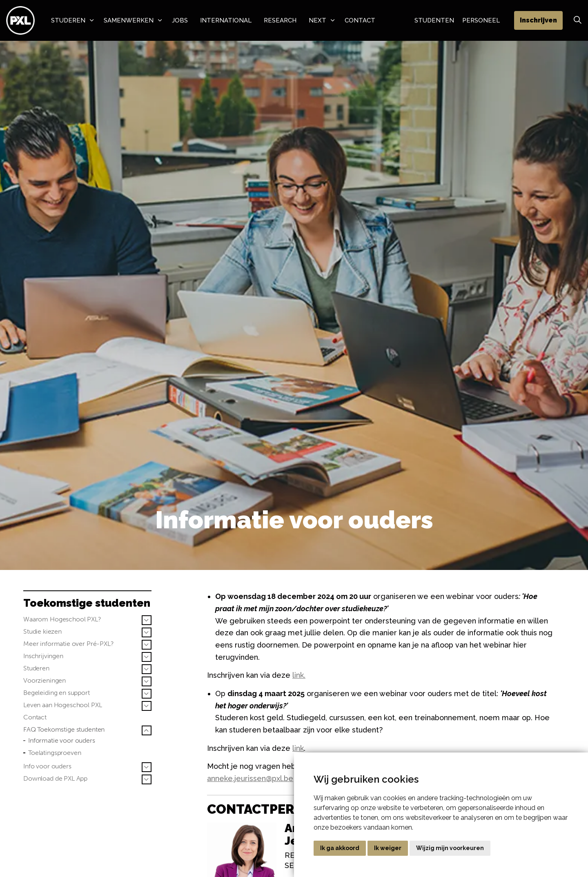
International (226, 20)
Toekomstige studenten (87, 603)
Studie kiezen (42, 631)
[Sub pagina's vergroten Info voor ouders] (147, 767)
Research (280, 20)
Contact (360, 20)
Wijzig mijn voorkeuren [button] (450, 848)
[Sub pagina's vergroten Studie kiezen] (147, 632)
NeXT (317, 20)
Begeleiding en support (57, 693)
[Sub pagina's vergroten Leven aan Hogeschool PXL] (147, 706)
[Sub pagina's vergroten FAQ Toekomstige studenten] (147, 730)
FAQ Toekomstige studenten (64, 729)
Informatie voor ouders (62, 740)
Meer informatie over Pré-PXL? (69, 644)
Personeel (481, 20)
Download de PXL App (55, 778)
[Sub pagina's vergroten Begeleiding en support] (147, 694)
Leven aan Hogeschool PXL (62, 705)
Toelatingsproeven (55, 753)
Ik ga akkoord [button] (340, 848)
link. (299, 675)
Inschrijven (538, 20)
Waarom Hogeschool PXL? (62, 619)
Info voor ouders (47, 766)
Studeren (68, 20)
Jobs (180, 20)
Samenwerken (129, 20)
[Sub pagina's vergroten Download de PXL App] (147, 779)
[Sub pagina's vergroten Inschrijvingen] (147, 657)
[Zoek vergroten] (577, 20)
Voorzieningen (45, 680)
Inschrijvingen (43, 656)
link (298, 748)
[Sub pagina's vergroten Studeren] (147, 669)
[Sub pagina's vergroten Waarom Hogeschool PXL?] (147, 620)
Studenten (434, 20)
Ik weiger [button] (388, 848)
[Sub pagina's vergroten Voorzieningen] (147, 681)
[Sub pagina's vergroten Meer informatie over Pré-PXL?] (147, 645)
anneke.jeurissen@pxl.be (250, 778)
